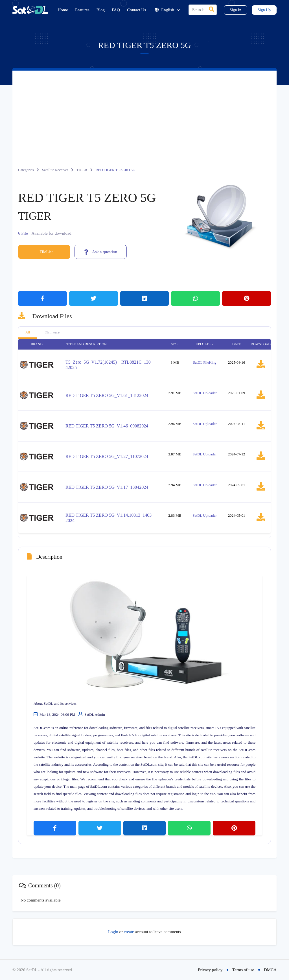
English (167, 10)
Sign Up (264, 10)
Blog (101, 10)
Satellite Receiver (55, 170)
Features (82, 10)
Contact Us (136, 10)
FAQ (116, 10)
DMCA (270, 970)
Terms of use (243, 970)
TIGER (82, 170)
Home (63, 10)
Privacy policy (210, 970)
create (129, 932)
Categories (26, 170)
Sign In (236, 10)
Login (113, 932)
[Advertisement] (144, 113)
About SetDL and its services (55, 703)
